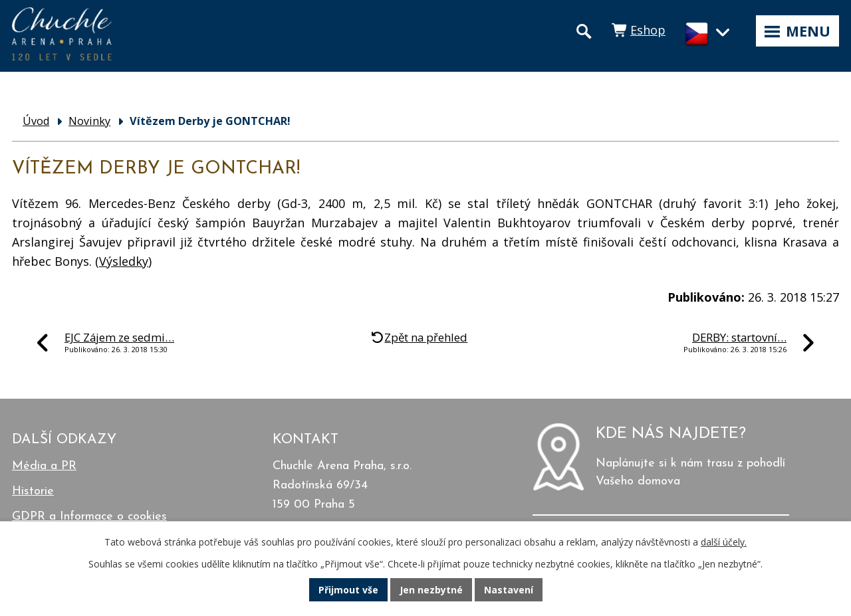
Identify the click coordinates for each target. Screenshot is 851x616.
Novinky (89, 121)
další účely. (724, 542)
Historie (33, 491)
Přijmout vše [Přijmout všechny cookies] (348, 590)
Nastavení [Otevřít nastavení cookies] (509, 590)
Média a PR (44, 466)
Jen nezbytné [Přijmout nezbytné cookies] (431, 590)
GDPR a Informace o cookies (89, 517)
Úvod (36, 121)
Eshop (648, 30)
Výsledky (124, 261)
